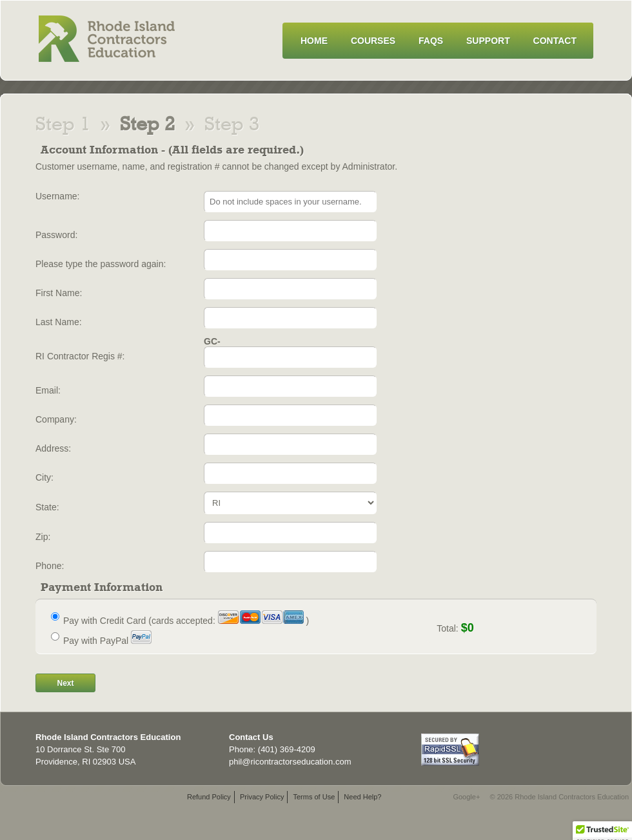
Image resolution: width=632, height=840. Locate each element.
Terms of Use (314, 797)
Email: (48, 390)
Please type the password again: (101, 264)
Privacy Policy (262, 797)
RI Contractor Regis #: (80, 356)
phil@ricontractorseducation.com (290, 762)
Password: (56, 235)
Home (314, 41)
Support (488, 41)
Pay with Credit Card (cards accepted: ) (186, 621)
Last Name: (59, 322)
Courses (373, 41)
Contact (555, 41)
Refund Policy (209, 797)
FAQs (431, 41)
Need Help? (362, 797)
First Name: (59, 293)
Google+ (466, 797)
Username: (57, 196)
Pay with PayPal (107, 641)
